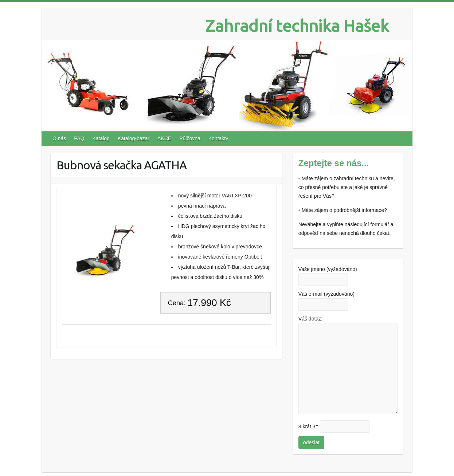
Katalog (101, 138)
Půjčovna (190, 138)
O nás (59, 138)
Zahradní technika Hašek (297, 26)
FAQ (79, 138)
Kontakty (218, 138)
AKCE (164, 138)
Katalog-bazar (134, 138)
